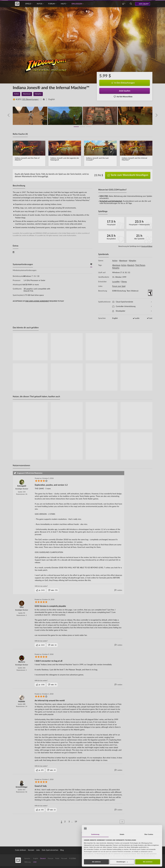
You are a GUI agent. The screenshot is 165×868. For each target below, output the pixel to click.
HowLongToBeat (147, 246)
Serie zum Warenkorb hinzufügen (128, 175)
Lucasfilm (116, 282)
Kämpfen (133, 261)
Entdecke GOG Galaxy (138, 860)
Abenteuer (123, 261)
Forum (52, 4)
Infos (40, 4)
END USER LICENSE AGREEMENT (37, 301)
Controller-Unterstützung (132, 307)
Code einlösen (21, 850)
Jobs (38, 850)
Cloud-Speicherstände (132, 302)
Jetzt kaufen (125, 91)
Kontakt (31, 850)
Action (115, 261)
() (40, 590)
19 (76, 822)
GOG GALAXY (144, 4)
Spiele (29, 4)
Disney (124, 282)
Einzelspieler (132, 311)
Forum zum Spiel (119, 286)
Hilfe (64, 4)
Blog (62, 850)
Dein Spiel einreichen (50, 850)
